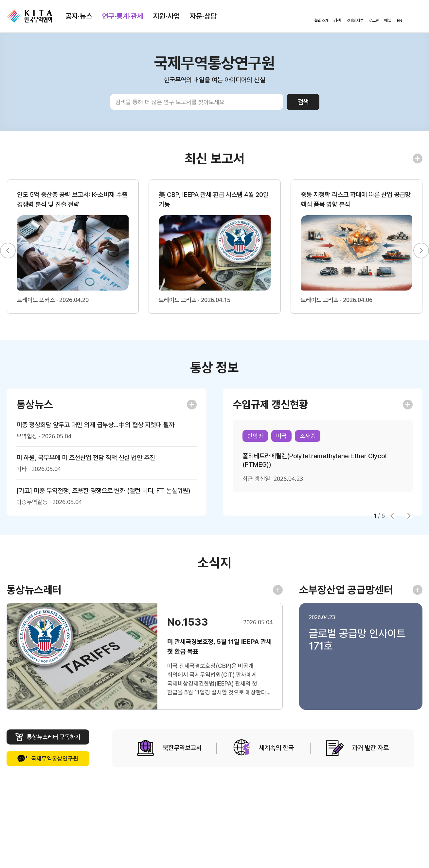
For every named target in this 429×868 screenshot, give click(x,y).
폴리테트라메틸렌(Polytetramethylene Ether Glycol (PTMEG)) (314, 460)
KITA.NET (29, 16)
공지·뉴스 (79, 16)
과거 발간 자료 (357, 748)
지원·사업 (167, 16)
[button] (8, 251)
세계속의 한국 (263, 748)
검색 (303, 102)
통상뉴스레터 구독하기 (48, 737)
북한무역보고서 (169, 748)
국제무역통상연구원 (48, 759)
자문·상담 (203, 16)
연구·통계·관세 (123, 16)
